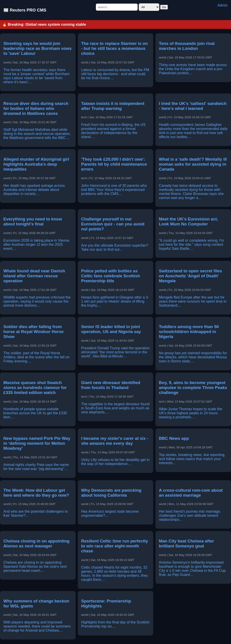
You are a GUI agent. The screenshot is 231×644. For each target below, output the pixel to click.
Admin (223, 5)
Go (164, 7)
